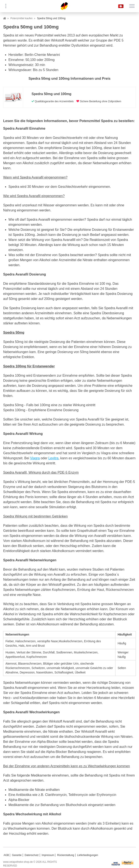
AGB (6, 855)
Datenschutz (32, 855)
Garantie (17, 855)
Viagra (35, 458)
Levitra (53, 458)
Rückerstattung (66, 855)
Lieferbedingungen (88, 855)
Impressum (48, 855)
